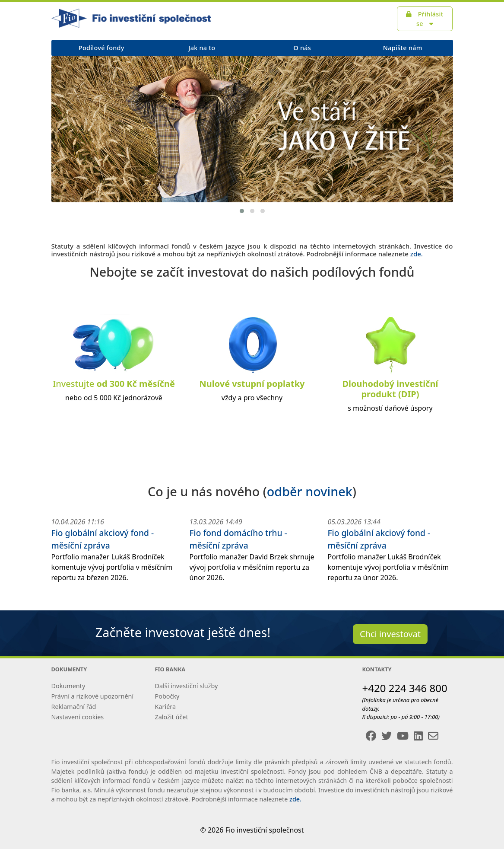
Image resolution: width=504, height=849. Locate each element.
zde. (417, 254)
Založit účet (172, 717)
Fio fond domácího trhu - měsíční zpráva (238, 539)
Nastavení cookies (78, 717)
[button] (242, 211)
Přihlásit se (425, 19)
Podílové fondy (101, 48)
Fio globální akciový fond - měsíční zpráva (103, 539)
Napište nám (403, 48)
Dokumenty (68, 686)
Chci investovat (390, 634)
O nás (302, 48)
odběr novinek (310, 491)
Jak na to (202, 48)
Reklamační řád (74, 707)
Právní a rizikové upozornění (93, 696)
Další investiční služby (187, 686)
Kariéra (165, 707)
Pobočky (167, 696)
